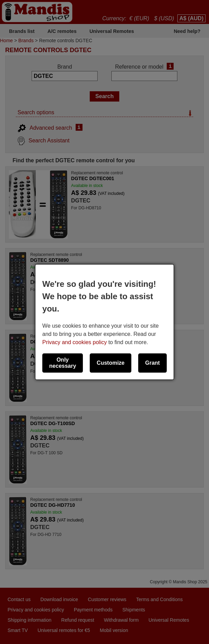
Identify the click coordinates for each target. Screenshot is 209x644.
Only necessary (63, 363)
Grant (152, 363)
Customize (111, 363)
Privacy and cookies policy (75, 342)
